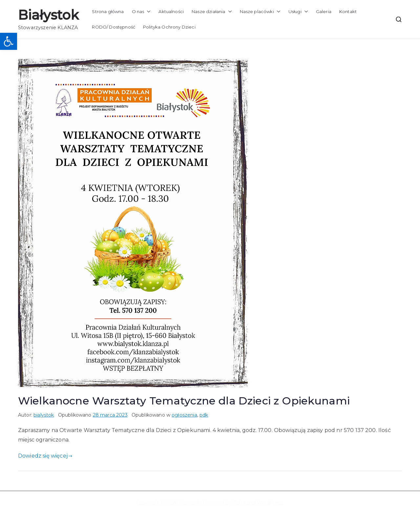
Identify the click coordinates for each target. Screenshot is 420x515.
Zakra (239, 503)
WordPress (270, 503)
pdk (204, 415)
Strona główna (108, 11)
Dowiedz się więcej (45, 456)
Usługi (298, 12)
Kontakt (348, 11)
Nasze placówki (260, 12)
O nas (141, 12)
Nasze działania (212, 12)
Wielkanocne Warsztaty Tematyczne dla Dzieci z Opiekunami (184, 401)
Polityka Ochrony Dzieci (169, 27)
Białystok (48, 15)
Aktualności (171, 11)
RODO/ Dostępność (114, 27)
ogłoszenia (184, 415)
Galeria (324, 11)
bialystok (44, 415)
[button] (9, 41)
